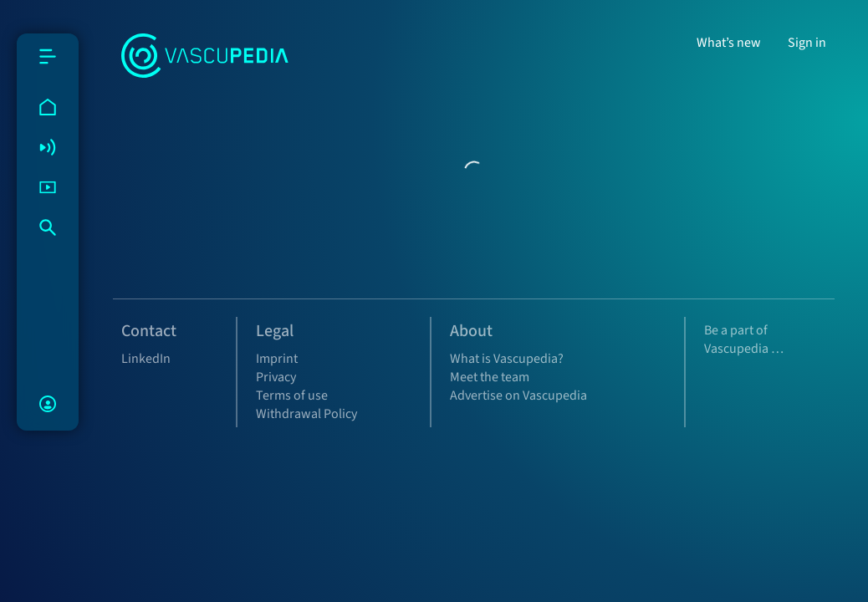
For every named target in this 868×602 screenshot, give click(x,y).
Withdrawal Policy (306, 414)
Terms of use (292, 395)
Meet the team (490, 377)
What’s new (729, 43)
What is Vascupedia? (507, 359)
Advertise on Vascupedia (518, 395)
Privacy (276, 377)
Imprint (277, 359)
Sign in (807, 43)
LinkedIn (146, 359)
